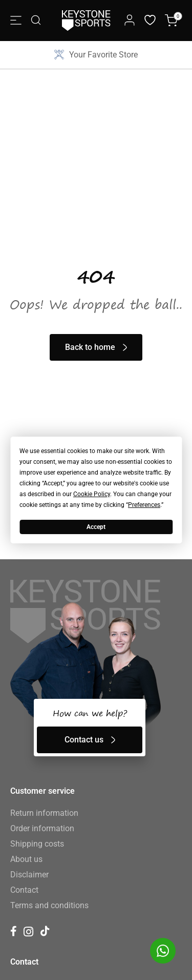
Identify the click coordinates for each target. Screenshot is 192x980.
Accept (96, 527)
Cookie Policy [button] (92, 494)
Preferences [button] (144, 505)
